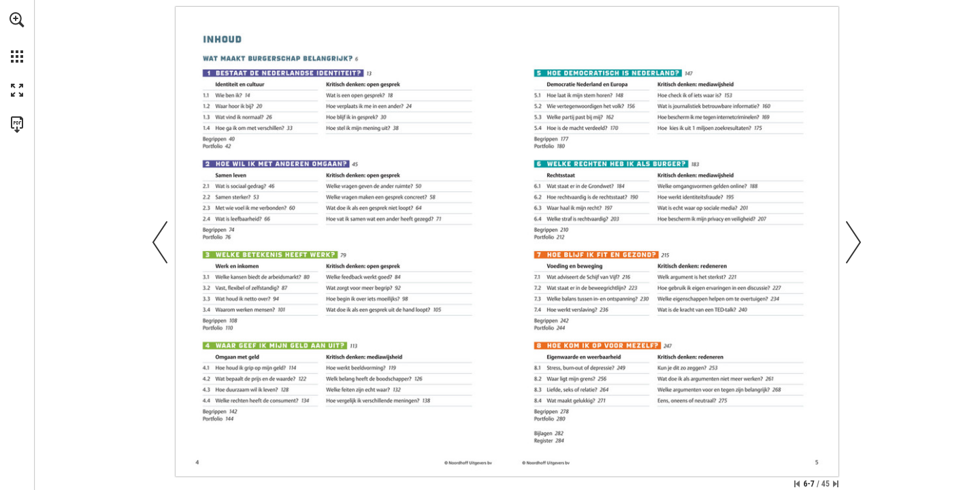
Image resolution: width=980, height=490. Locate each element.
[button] (17, 20)
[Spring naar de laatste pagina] (836, 484)
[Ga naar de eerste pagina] (797, 484)
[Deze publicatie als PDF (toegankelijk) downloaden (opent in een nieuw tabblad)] (17, 125)
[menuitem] (17, 37)
